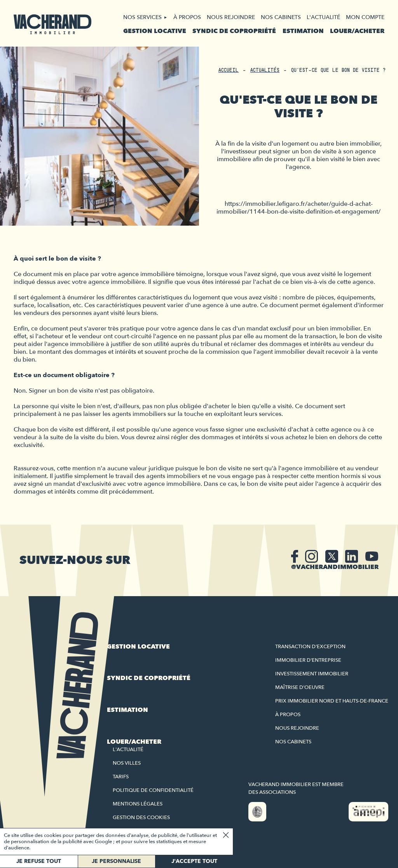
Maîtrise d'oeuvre (300, 687)
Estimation (303, 31)
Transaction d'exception (310, 647)
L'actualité (323, 17)
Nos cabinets (281, 17)
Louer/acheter (357, 31)
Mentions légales (138, 804)
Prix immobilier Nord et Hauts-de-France (332, 701)
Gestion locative (155, 31)
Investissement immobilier (312, 674)
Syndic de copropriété (234, 31)
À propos (187, 17)
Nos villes (127, 763)
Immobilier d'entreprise (308, 660)
